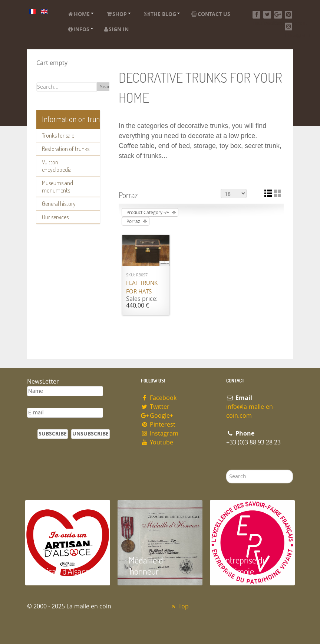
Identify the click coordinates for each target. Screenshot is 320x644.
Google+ (157, 416)
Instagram (160, 433)
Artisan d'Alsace (63, 571)
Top (179, 606)
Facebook (159, 398)
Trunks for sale (58, 135)
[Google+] (278, 15)
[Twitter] (267, 15)
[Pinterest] (289, 15)
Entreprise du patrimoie (244, 566)
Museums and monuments (57, 187)
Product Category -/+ (148, 213)
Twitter (155, 407)
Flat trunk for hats (142, 287)
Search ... (226, 470)
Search (107, 87)
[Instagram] (289, 27)
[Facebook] (256, 15)
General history (59, 204)
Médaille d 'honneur (146, 566)
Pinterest (158, 425)
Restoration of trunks (66, 149)
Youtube (157, 442)
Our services (55, 217)
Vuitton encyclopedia (57, 166)
